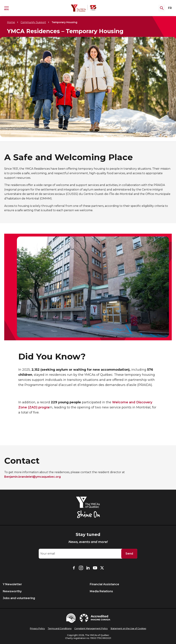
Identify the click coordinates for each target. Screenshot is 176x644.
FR (170, 8)
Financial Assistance (104, 584)
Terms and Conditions (60, 628)
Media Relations (101, 591)
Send (129, 554)
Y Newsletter (12, 584)
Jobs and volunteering (19, 598)
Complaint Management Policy (91, 628)
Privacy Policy (37, 628)
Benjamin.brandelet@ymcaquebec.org (32, 477)
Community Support (33, 22)
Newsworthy (12, 591)
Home (11, 22)
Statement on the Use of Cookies (128, 628)
